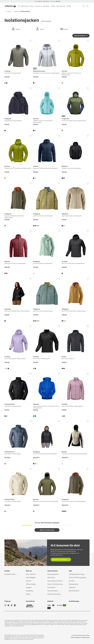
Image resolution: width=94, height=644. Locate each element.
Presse (28, 594)
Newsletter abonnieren (60, 560)
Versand (72, 581)
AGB (72, 637)
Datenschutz (86, 637)
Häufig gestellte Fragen (77, 574)
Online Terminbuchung (55, 584)
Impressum (78, 637)
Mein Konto (51, 578)
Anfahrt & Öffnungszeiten (78, 578)
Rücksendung (73, 584)
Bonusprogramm (53, 574)
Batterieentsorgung (54, 594)
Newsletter (30, 591)
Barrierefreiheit (74, 591)
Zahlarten (72, 587)
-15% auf (36, 1)
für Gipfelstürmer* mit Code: (50, 1)
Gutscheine (51, 587)
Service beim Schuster (55, 581)
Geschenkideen (53, 591)
